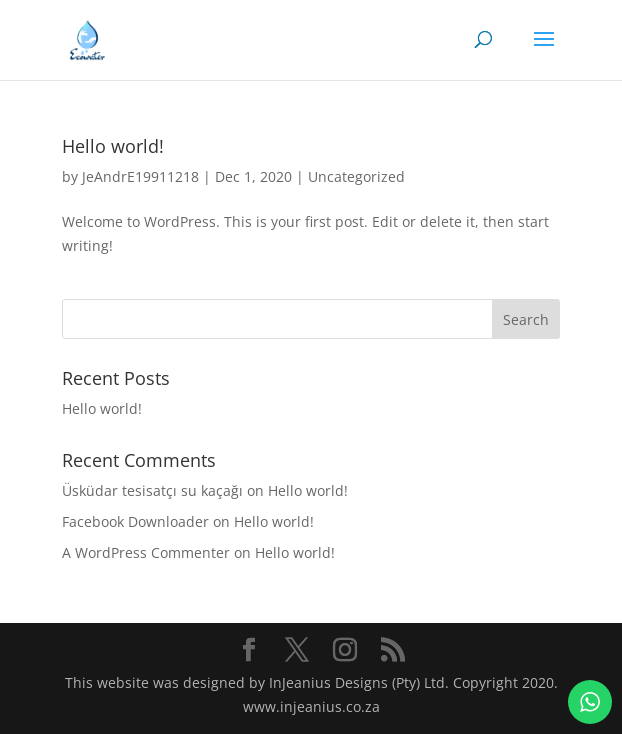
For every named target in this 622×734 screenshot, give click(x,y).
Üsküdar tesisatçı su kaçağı (152, 490)
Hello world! (113, 146)
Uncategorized (356, 176)
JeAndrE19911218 (140, 176)
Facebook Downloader (135, 521)
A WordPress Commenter (146, 552)
